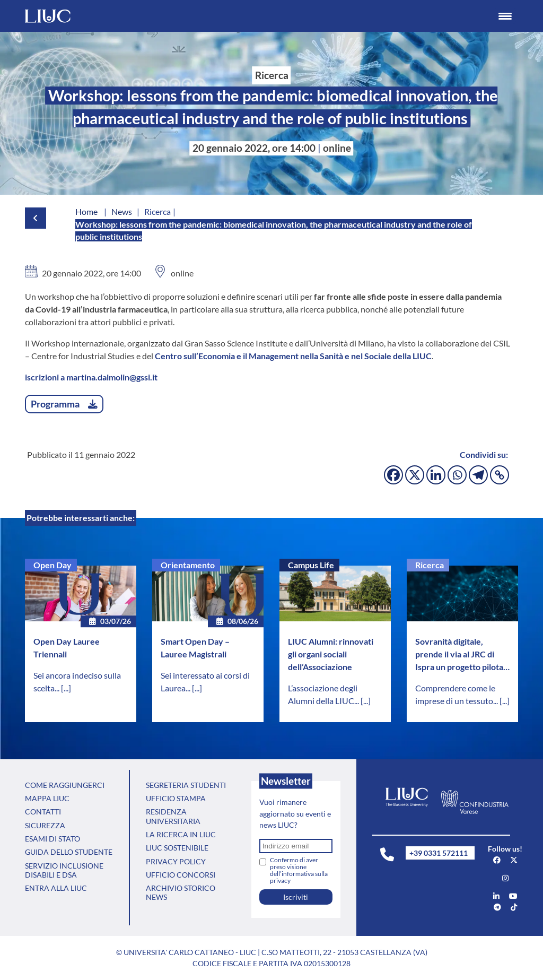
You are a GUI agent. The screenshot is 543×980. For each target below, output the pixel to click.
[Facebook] (393, 475)
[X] (415, 475)
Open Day (52, 565)
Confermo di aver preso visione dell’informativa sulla (299, 870)
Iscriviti (296, 897)
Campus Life (311, 565)
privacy (280, 881)
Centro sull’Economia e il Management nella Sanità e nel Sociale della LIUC (293, 356)
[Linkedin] (436, 475)
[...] (66, 688)
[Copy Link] (500, 475)
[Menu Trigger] (505, 16)
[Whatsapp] (457, 475)
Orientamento (188, 565)
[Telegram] (478, 475)
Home (86, 211)
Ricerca (430, 565)
